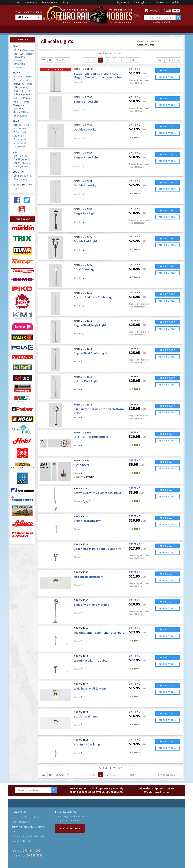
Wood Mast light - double (90, 660)
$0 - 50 (24, 50)
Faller (23, 98)
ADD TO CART (167, 71)
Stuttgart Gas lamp (87, 744)
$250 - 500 (20, 66)
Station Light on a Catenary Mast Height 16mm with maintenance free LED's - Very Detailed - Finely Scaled (98, 77)
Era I (20, 156)
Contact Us (162, 2)
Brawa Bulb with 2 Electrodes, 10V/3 (97, 493)
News (18, 2)
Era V (21, 166)
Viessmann (19, 107)
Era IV (22, 163)
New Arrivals (31, 2)
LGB (21, 87)
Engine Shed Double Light (91, 353)
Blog (65, 2)
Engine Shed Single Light (90, 325)
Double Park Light (86, 241)
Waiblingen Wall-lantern (90, 688)
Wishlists (176, 2)
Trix (21, 80)
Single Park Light (85, 213)
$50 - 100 (24, 54)
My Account (123, 2)
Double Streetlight (86, 129)
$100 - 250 (20, 59)
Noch (21, 116)
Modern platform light (89, 577)
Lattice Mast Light (86, 381)
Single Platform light (88, 521)
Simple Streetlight (86, 101)
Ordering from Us (142, 2)
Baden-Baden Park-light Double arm (98, 549)
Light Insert (82, 465)
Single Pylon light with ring (92, 605)
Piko (22, 91)
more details (167, 77)
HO (21, 125)
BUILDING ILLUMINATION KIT (92, 437)
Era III (22, 159)
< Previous (89, 60)
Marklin (23, 77)
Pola (21, 102)
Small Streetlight (85, 269)
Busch (22, 112)
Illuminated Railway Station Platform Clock (99, 411)
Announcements (50, 2)
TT (20, 146)
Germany (23, 176)
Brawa (23, 84)
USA (20, 179)
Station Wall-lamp (86, 716)
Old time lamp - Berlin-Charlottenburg (99, 632)
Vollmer (22, 95)
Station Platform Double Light (94, 297)
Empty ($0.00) (158, 10)
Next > (133, 60)
